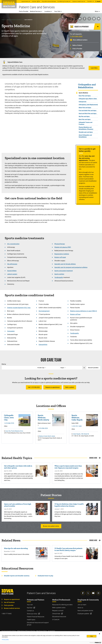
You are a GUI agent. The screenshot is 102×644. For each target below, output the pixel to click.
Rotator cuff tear (75, 314)
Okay (92, 636)
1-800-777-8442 (7, 614)
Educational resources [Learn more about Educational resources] (59, 617)
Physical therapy (60, 244)
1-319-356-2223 (76, 37)
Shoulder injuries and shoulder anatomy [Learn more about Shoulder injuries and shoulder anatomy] (17, 576)
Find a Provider (77, 49)
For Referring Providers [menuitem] (63, 1)
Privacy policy (5, 640)
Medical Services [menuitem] (35, 11)
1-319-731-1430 (77, 426)
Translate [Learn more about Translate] (89, 1)
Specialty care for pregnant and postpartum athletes (71, 267)
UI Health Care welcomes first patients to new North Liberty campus (68, 549)
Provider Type (41, 368)
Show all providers (93, 368)
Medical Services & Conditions (15, 20)
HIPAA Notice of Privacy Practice (26, 631)
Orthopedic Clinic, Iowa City (9, 418)
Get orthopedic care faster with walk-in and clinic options (18, 467)
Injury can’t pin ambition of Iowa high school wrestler (18, 505)
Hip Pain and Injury (84, 116)
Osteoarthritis (43, 345)
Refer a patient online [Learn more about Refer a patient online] (59, 608)
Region (62, 368)
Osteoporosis (83, 102)
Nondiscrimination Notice (9, 631)
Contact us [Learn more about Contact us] (30, 611)
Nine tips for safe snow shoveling (16, 548)
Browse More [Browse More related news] (93, 540)
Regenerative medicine (62, 254)
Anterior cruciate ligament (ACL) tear (19, 308)
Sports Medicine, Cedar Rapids (77, 418)
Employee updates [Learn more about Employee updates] (83, 614)
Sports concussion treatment (64, 271)
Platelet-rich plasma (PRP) (63, 247)
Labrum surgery (12, 274)
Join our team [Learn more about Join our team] (82, 605)
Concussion (11, 331)
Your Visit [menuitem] (57, 11)
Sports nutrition (59, 274)
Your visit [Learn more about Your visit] (30, 605)
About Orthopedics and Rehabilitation (85, 136)
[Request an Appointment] (84, 27)
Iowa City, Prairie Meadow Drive (14, 431)
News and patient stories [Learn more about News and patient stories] (85, 611)
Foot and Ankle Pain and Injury (88, 111)
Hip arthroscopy (12, 264)
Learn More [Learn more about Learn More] (94, 68)
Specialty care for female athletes (65, 264)
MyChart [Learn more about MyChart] (30, 608)
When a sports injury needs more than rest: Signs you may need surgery (68, 467)
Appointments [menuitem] (25, 1)
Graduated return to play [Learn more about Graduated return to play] (45, 576)
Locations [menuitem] (47, 11)
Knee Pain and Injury (85, 96)
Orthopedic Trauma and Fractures (86, 123)
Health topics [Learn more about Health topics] (31, 620)
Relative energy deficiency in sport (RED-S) (84, 311)
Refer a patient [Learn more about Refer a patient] (70, 387)
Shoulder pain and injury (86, 132)
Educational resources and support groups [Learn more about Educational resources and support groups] (38, 624)
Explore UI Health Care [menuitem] (78, 1)
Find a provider (9, 605)
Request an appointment (12, 599)
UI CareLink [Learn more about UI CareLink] (56, 620)
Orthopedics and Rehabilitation (87, 86)
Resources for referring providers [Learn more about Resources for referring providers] (62, 605)
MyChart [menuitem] (34, 1)
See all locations (9, 602)
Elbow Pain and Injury (85, 108)
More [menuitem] (97, 11)
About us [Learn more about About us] (80, 608)
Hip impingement (44, 311)
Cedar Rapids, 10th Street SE (81, 434)
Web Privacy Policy (42, 631)
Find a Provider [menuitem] (24, 11)
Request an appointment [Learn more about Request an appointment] (53, 387)
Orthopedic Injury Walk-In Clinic (88, 99)
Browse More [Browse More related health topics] (93, 458)
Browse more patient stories (51, 526)
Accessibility (52, 631)
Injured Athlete (12, 271)
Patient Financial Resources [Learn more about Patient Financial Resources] (36, 617)
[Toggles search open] (98, 1)
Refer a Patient (77, 45)
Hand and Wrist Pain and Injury (88, 114)
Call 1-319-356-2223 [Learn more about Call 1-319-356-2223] (34, 387)
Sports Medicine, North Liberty (43, 418)
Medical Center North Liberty (47, 436)
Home (3, 20)
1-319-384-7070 (9, 423)
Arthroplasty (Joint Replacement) (88, 105)
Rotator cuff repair (60, 257)
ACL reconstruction (13, 244)
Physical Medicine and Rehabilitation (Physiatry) (86, 128)
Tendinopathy (59, 277)
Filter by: (4, 364)
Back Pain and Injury (85, 119)
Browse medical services (12, 608)
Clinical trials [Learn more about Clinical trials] (56, 614)
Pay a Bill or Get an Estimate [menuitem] (49, 1)
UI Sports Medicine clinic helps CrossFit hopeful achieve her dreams (69, 505)
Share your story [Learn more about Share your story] (32, 614)
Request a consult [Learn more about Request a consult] (58, 611)
